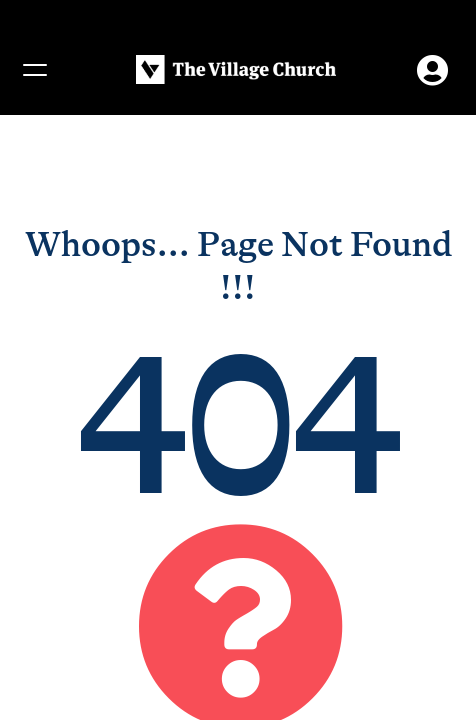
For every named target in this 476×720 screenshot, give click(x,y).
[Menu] (34, 70)
